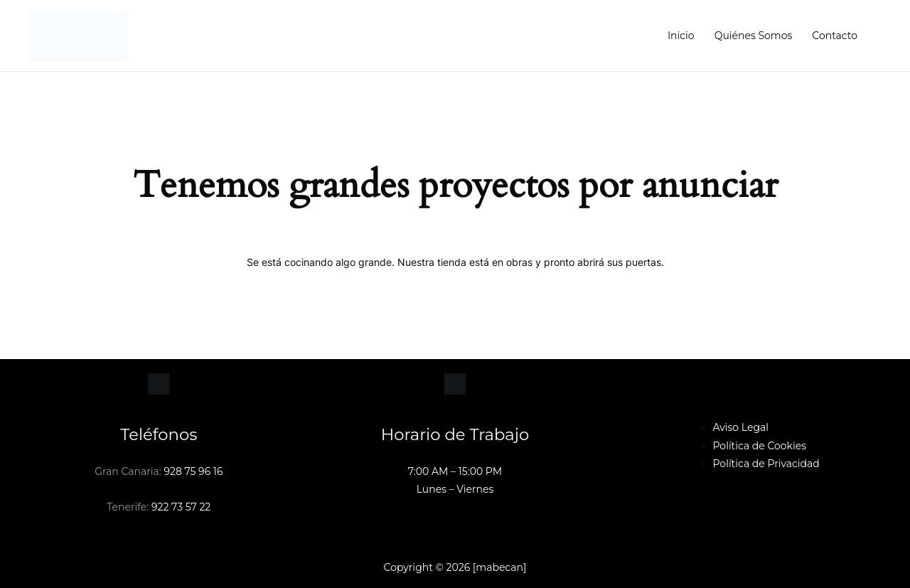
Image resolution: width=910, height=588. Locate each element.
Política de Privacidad (766, 464)
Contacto (835, 36)
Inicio (681, 36)
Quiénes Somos (754, 36)
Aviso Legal (741, 427)
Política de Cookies (760, 446)
